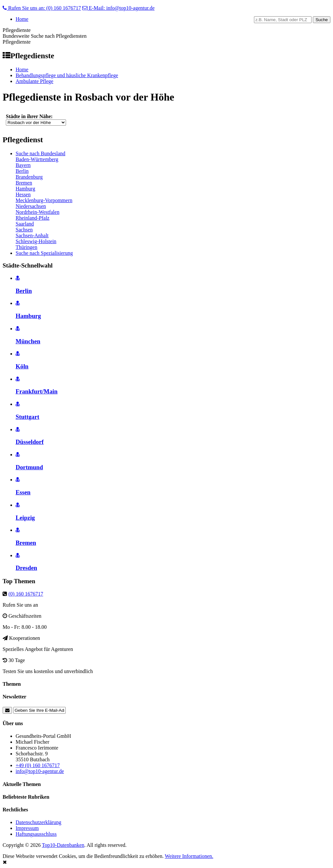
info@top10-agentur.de (40, 771)
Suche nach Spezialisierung (44, 253)
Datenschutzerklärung (38, 822)
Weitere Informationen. (189, 856)
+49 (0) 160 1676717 (38, 765)
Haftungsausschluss (36, 834)
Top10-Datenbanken (63, 845)
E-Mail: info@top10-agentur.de (118, 8)
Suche (322, 20)
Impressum (27, 828)
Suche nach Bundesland (40, 153)
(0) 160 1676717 (26, 594)
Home (22, 19)
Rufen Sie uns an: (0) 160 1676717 (42, 8)
